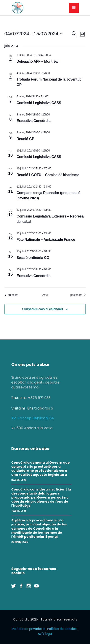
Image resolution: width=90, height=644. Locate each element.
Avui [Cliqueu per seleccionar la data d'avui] (45, 295)
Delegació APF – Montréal (38, 61)
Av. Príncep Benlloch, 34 (33, 418)
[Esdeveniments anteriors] (11, 295)
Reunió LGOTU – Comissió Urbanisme (48, 175)
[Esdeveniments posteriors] (78, 295)
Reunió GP (25, 139)
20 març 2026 (19, 542)
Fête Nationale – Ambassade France (46, 240)
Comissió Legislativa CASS (39, 103)
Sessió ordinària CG (33, 258)
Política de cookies (62, 629)
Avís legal (45, 634)
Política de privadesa (28, 629)
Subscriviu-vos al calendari (42, 309)
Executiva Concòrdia (34, 121)
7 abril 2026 (19, 511)
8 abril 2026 (19, 480)
